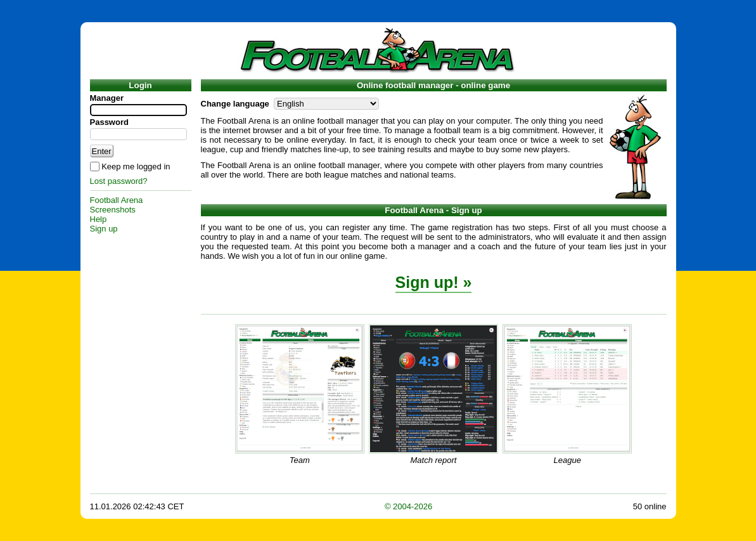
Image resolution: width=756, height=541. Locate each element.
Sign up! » (434, 282)
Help (99, 219)
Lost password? (119, 181)
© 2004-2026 (408, 506)
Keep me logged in (136, 166)
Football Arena (117, 200)
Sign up (104, 229)
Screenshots (113, 210)
